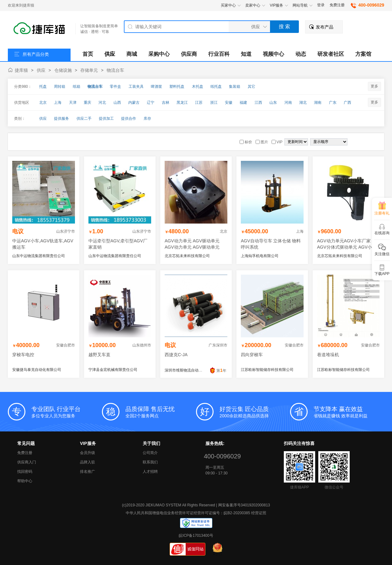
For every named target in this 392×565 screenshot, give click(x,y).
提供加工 (106, 119)
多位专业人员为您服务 (67, 412)
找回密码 (25, 472)
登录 (321, 5)
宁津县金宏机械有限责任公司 (113, 370)
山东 (273, 103)
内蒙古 (134, 103)
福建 (243, 103)
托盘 (43, 87)
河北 (102, 103)
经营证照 (259, 513)
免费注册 (337, 5)
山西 (117, 103)
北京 (43, 103)
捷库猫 (21, 70)
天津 (73, 103)
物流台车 (115, 70)
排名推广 (87, 472)
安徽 (229, 103)
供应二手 (84, 119)
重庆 (87, 103)
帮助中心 (25, 481)
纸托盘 (216, 87)
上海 (58, 103)
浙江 (214, 103)
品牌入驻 (87, 462)
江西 (258, 103)
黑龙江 (182, 103)
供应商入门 (27, 462)
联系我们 (150, 462)
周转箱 (60, 87)
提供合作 (129, 119)
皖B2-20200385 (237, 513)
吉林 (166, 103)
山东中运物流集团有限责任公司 (39, 256)
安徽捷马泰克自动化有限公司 (37, 370)
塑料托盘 (177, 87)
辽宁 (151, 103)
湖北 (303, 103)
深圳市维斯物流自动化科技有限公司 (195, 370)
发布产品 (325, 27)
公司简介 (150, 453)
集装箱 (235, 87)
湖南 (318, 103)
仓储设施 (63, 70)
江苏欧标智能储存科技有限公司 (267, 370)
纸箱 (77, 87)
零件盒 (115, 87)
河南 (288, 103)
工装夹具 (136, 87)
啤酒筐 (156, 87)
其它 (252, 87)
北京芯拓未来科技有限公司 (187, 256)
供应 (41, 70)
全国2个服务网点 (161, 412)
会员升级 (87, 453)
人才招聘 (150, 472)
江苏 (199, 103)
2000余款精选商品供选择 (255, 412)
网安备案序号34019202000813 (244, 505)
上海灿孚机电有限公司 (260, 256)
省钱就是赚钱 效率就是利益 (349, 412)
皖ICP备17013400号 (196, 536)
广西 (347, 103)
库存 (147, 119)
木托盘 (198, 87)
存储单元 (89, 70)
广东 (333, 103)
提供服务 (61, 119)
